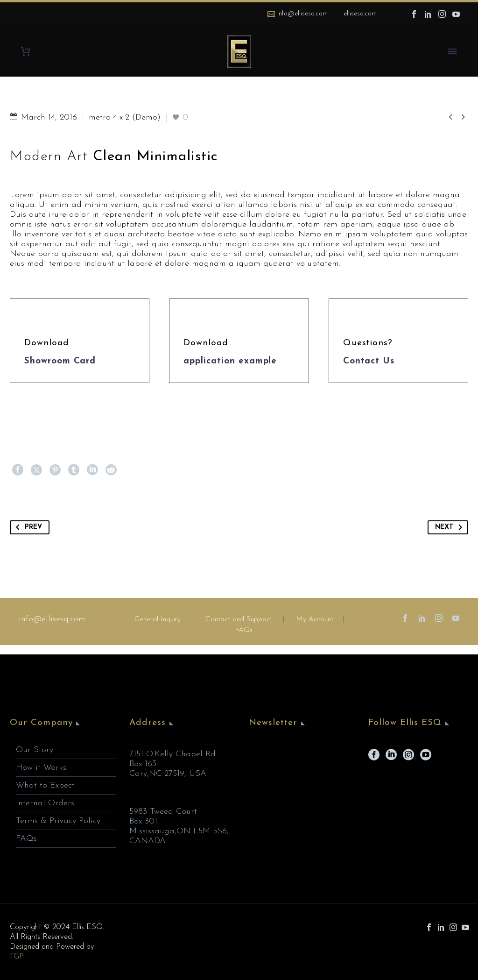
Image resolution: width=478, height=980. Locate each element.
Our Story (35, 750)
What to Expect (45, 785)
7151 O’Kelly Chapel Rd (172, 754)
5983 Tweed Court (163, 812)
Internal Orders (45, 803)
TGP (17, 956)
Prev (27, 527)
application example (230, 361)
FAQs (244, 630)
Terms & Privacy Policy (58, 821)
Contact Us (369, 361)
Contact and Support (237, 620)
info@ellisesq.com (302, 14)
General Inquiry (158, 620)
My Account (315, 620)
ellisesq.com (360, 14)
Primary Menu (452, 51)
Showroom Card (60, 361)
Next (450, 527)
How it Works (41, 768)
